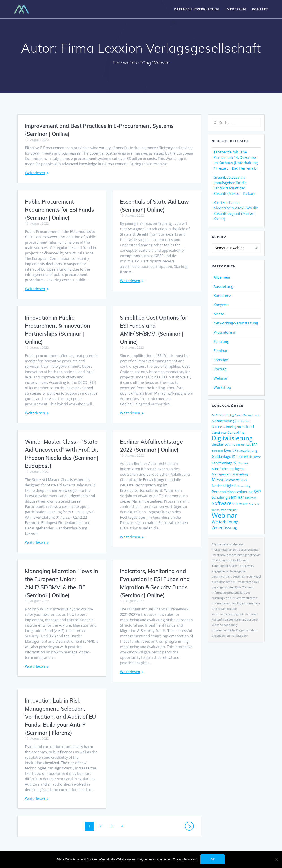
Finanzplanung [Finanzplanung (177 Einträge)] (246, 450)
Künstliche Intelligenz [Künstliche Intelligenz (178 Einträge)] (228, 469)
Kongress (221, 305)
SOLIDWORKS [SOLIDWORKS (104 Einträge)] (240, 504)
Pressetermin (225, 332)
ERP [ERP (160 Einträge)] (255, 444)
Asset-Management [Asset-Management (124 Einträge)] (247, 415)
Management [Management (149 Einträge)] (222, 474)
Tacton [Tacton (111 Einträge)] (216, 510)
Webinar (221, 378)
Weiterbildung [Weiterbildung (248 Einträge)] (225, 522)
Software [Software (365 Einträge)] (222, 503)
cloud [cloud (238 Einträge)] (249, 426)
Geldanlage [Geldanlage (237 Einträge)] (221, 456)
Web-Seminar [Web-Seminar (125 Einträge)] (229, 510)
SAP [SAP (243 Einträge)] (257, 492)
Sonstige (221, 360)
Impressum (236, 9)
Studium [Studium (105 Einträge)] (254, 504)
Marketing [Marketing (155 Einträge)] (240, 474)
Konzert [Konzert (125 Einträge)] (243, 463)
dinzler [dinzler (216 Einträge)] (218, 444)
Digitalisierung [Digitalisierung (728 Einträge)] (232, 438)
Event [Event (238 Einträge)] (229, 450)
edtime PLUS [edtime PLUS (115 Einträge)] (244, 445)
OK (213, 859)
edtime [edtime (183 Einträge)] (230, 444)
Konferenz (222, 296)
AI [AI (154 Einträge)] (213, 415)
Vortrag (220, 369)
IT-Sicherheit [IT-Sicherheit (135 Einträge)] (244, 457)
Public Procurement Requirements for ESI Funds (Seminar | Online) (59, 210)
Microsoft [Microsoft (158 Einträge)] (232, 480)
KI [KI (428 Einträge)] (235, 462)
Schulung (221, 342)
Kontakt (260, 9)
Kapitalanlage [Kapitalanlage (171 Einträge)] (222, 463)
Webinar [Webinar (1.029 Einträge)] (224, 515)
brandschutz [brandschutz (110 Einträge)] (242, 421)
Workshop (222, 387)
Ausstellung (223, 286)
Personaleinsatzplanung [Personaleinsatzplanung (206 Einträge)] (232, 492)
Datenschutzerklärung (197, 9)
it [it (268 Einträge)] (233, 456)
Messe (219, 314)
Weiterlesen (35, 173)
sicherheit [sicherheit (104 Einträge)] (251, 498)
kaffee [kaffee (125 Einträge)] (257, 457)
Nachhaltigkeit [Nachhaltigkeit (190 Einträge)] (224, 486)
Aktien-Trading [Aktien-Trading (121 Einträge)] (225, 415)
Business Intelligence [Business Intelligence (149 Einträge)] (228, 427)
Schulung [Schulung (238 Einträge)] (220, 497)
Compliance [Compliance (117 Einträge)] (219, 433)
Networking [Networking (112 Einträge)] (244, 486)
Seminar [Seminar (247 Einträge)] (236, 497)
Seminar (221, 351)
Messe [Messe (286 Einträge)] (218, 480)
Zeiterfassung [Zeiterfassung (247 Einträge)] (224, 527)
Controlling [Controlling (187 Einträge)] (236, 432)
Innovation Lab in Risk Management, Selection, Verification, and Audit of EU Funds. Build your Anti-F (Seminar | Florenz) (156, 703)
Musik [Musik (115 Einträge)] (244, 480)
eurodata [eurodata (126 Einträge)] (217, 451)
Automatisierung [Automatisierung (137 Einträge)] (223, 421)
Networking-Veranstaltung (236, 323)
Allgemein (222, 277)
